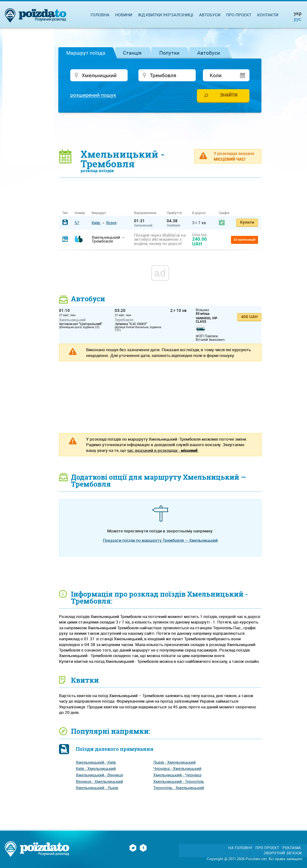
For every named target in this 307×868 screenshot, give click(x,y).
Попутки (169, 53)
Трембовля (173, 225)
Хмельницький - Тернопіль (179, 781)
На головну (240, 848)
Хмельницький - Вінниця (99, 775)
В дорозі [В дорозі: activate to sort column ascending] (199, 213)
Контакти (268, 15)
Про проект (239, 15)
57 (77, 223)
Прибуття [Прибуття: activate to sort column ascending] (174, 213)
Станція (132, 53)
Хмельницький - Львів (97, 788)
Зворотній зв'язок (283, 853)
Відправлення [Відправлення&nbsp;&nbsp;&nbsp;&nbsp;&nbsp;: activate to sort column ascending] (147, 213)
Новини (124, 15)
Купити (247, 222)
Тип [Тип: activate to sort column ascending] (65, 213)
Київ (96, 223)
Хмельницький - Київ (96, 762)
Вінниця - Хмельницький (99, 781)
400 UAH (249, 317)
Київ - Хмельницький (96, 768)
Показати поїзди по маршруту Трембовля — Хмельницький (160, 540)
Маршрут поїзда (86, 53)
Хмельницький (143, 225)
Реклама (292, 848)
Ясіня (111, 223)
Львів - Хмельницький (174, 762)
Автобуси (209, 53)
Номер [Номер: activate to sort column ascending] (80, 213)
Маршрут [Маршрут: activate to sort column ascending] (99, 213)
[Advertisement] (160, 131)
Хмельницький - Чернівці (177, 775)
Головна (100, 15)
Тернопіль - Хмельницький (179, 788)
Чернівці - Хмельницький (177, 768)
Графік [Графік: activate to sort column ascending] (224, 213)
